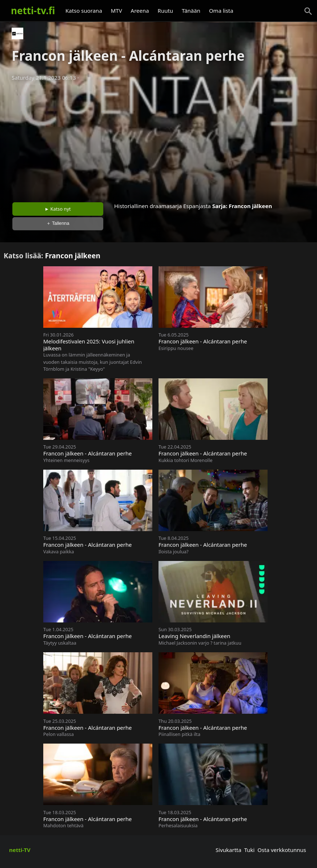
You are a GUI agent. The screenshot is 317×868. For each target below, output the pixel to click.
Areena (140, 11)
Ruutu (166, 11)
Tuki (250, 850)
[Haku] (308, 11)
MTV (117, 11)
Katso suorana (84, 11)
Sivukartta (228, 850)
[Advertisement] (158, 139)
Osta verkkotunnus (282, 850)
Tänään (191, 11)
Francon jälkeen (250, 206)
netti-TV (20, 850)
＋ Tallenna (58, 223)
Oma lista (221, 11)
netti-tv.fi (33, 11)
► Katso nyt (58, 209)
